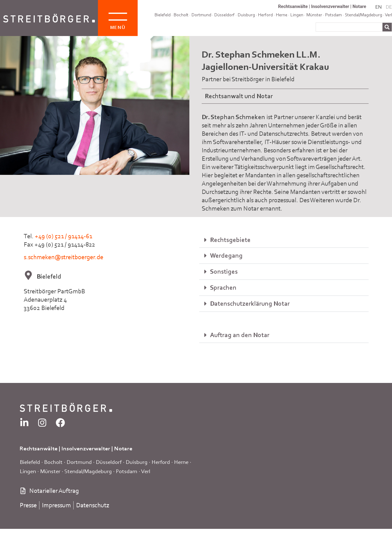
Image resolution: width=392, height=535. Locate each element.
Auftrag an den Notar (240, 335)
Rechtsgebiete (230, 240)
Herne (181, 462)
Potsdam (127, 471)
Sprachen (223, 288)
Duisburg (246, 15)
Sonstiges (224, 272)
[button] (284, 240)
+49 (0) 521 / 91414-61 (63, 236)
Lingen (28, 471)
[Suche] (387, 27)
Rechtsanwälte (293, 6)
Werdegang (226, 255)
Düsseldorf (224, 15)
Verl (388, 15)
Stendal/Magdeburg (88, 471)
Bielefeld (163, 15)
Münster (50, 471)
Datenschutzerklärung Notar (250, 304)
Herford (265, 15)
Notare (359, 6)
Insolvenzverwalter (330, 6)
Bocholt (181, 15)
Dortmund (201, 15)
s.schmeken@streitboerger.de (63, 257)
